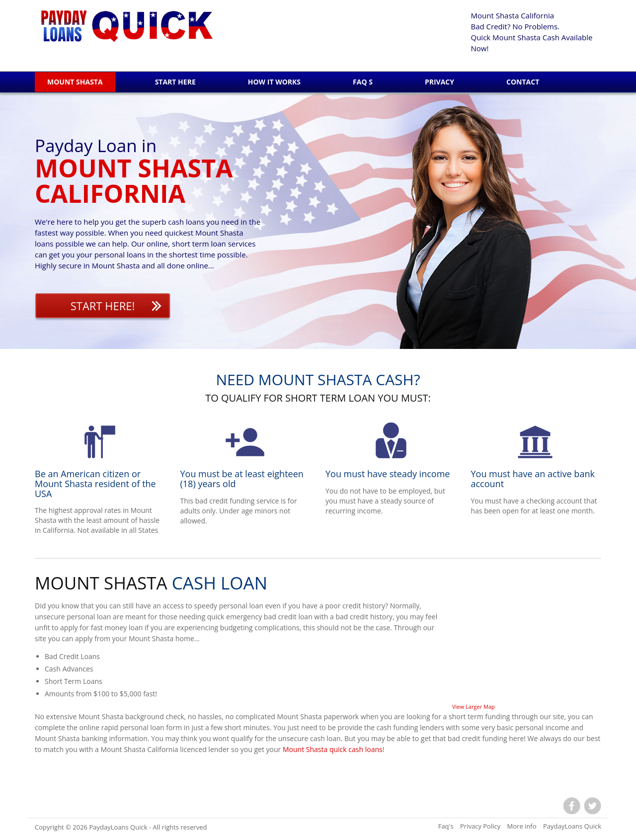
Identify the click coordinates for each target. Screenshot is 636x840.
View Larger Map (474, 707)
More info (522, 826)
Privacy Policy (480, 826)
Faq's (446, 826)
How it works (274, 82)
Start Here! (103, 306)
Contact (523, 82)
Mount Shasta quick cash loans (333, 749)
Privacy (439, 82)
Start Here (175, 82)
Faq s (363, 82)
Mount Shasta (75, 82)
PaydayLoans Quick (118, 827)
